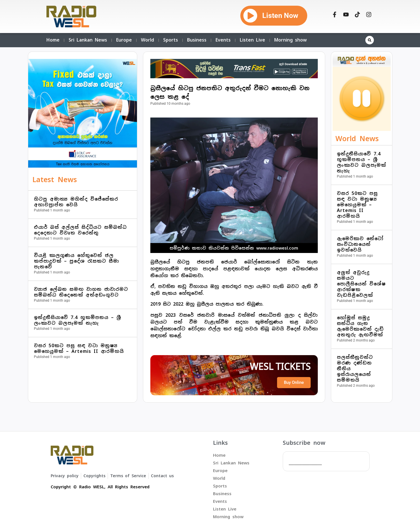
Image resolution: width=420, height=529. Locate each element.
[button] (370, 40)
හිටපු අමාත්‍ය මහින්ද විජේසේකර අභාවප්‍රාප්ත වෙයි (76, 202)
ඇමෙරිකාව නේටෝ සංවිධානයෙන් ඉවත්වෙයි (360, 244)
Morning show (290, 40)
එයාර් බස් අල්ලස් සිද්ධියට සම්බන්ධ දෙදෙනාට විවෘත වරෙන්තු (80, 230)
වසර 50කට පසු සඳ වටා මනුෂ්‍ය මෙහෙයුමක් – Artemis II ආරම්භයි (79, 348)
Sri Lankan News (88, 40)
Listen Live (252, 40)
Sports (171, 40)
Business (197, 40)
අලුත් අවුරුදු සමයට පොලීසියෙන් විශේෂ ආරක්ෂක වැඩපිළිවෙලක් (361, 284)
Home (53, 40)
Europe (124, 40)
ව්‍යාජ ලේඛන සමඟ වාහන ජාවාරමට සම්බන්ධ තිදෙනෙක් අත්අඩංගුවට (81, 292)
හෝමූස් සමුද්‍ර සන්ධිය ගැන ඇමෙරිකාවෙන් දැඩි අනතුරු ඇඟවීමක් (360, 326)
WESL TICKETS (280, 367)
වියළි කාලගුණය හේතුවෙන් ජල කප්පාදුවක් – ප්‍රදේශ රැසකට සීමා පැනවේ (76, 261)
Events (223, 40)
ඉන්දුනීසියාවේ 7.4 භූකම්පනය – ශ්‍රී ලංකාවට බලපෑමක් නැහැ (78, 320)
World (147, 40)
